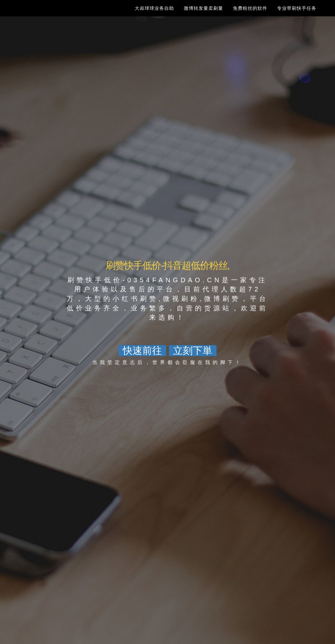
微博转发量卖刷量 (203, 15)
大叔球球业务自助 (154, 15)
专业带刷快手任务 (297, 15)
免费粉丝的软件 (250, 15)
